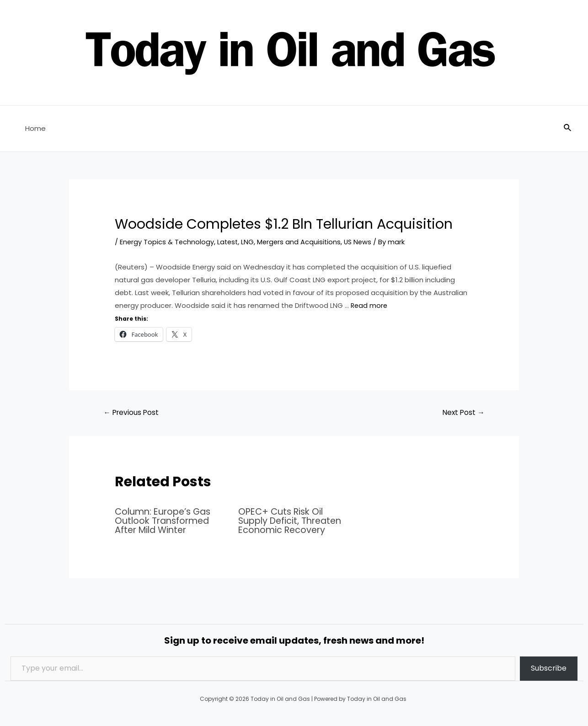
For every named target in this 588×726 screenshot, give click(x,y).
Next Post (462, 412)
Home (33, 128)
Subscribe (549, 668)
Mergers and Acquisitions (302, 242)
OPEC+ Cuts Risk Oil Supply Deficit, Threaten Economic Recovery (293, 521)
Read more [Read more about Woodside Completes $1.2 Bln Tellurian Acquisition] (370, 305)
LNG (250, 242)
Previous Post (132, 412)
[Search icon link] (568, 129)
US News (362, 242)
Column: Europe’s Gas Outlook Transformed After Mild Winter (165, 521)
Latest (229, 242)
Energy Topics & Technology (167, 242)
